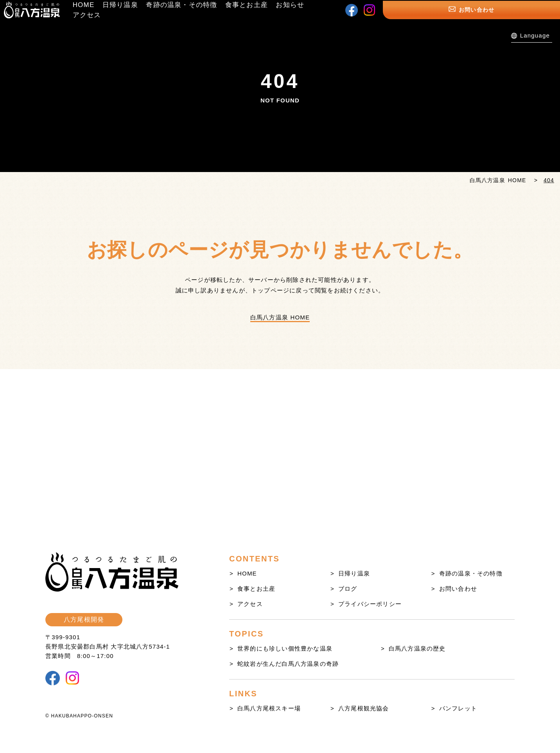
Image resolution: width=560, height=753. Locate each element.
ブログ (348, 589)
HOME (247, 573)
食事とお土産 (256, 589)
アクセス (250, 604)
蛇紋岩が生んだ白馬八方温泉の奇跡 (288, 664)
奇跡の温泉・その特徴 (471, 573)
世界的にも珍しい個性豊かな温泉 (285, 648)
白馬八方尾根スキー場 (269, 708)
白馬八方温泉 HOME (280, 317)
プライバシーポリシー (370, 604)
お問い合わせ (525, 12)
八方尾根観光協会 (364, 708)
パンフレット (458, 708)
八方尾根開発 (84, 619)
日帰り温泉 (354, 573)
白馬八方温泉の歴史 (417, 648)
